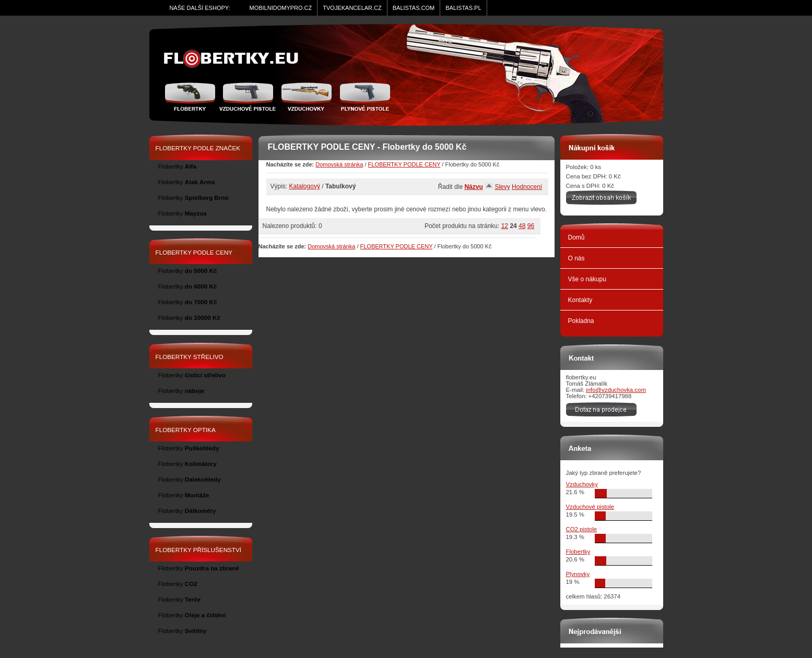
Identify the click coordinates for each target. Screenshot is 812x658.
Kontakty (580, 300)
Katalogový (305, 186)
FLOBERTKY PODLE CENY (404, 164)
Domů (576, 237)
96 (531, 226)
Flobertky (191, 97)
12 (505, 226)
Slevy (502, 187)
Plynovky (578, 574)
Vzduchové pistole (248, 97)
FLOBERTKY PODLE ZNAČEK (198, 148)
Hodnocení (527, 187)
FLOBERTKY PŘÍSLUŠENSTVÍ (199, 550)
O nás (576, 258)
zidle (236, 59)
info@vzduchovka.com (616, 390)
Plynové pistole (363, 97)
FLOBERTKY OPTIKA (186, 430)
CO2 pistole (582, 529)
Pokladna (581, 321)
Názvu (473, 187)
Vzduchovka (306, 97)
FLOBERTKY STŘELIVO (190, 357)
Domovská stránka (339, 164)
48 (522, 226)
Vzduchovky (582, 484)
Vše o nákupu (587, 279)
